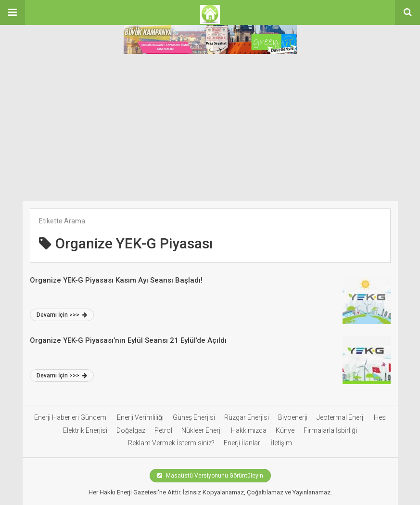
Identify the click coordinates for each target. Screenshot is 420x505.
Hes (380, 417)
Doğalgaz (131, 430)
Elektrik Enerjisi (85, 430)
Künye (285, 430)
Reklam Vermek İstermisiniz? (171, 443)
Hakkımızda (249, 430)
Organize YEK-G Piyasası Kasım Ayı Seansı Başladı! (116, 280)
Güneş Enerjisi (194, 417)
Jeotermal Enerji (341, 417)
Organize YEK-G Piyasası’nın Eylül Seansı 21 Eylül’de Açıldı (129, 340)
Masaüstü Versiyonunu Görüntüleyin (210, 476)
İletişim (281, 443)
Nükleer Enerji (202, 430)
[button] (13, 13)
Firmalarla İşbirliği (330, 430)
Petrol (163, 430)
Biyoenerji (293, 417)
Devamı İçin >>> (62, 315)
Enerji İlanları (243, 443)
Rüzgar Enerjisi (247, 417)
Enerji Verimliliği (140, 417)
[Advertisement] (210, 129)
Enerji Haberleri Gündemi (71, 417)
